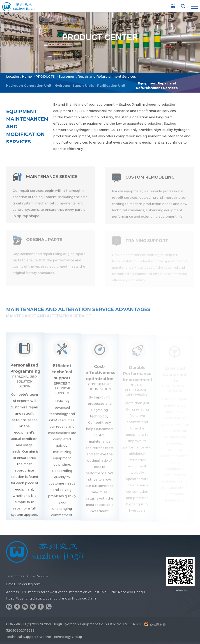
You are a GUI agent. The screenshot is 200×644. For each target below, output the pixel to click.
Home (27, 77)
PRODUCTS (45, 77)
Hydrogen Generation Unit (29, 86)
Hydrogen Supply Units (74, 86)
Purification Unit (111, 86)
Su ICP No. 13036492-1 (123, 624)
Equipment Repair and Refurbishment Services (157, 86)
